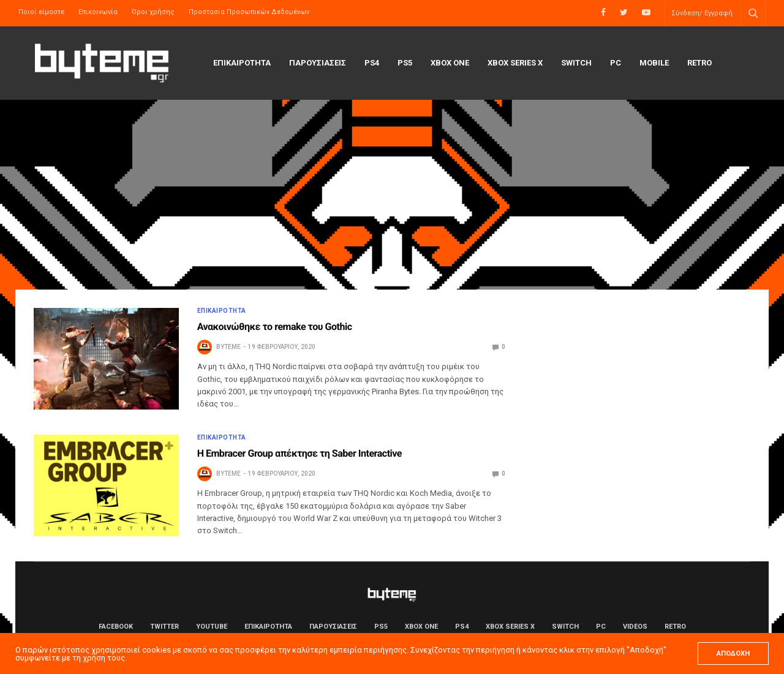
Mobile (654, 63)
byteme (228, 347)
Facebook (116, 627)
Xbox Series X (515, 63)
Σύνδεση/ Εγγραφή (702, 13)
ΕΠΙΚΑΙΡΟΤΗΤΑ (242, 63)
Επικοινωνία (98, 12)
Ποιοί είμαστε (41, 12)
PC (616, 63)
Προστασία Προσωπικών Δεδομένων (249, 12)
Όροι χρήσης (153, 12)
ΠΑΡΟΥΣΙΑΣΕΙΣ (318, 63)
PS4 (372, 63)
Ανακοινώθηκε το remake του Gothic (275, 327)
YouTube (212, 627)
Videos (635, 627)
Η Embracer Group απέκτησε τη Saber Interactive (300, 453)
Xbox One (450, 63)
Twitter (164, 627)
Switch (576, 63)
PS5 (405, 63)
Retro (699, 63)
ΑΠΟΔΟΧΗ (733, 653)
